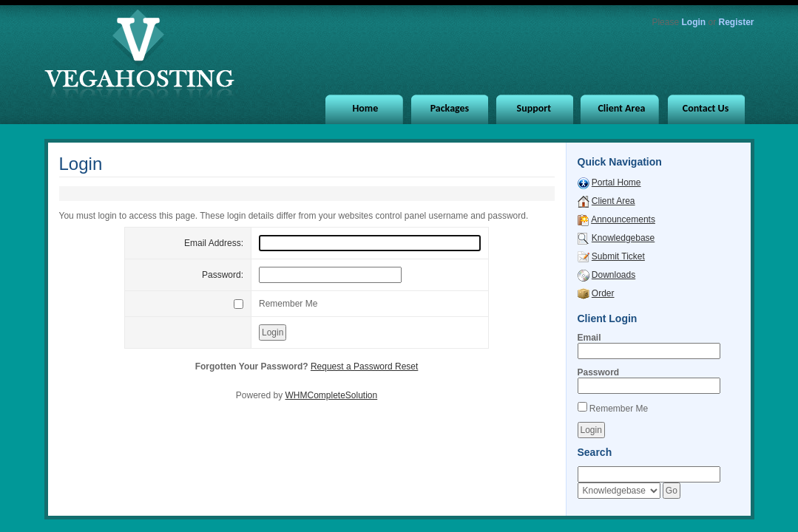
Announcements (623, 219)
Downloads (613, 275)
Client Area (621, 108)
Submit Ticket (618, 256)
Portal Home (616, 183)
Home (366, 108)
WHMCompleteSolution (331, 395)
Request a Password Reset (364, 366)
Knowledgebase (623, 238)
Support (534, 108)
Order (603, 293)
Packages (450, 108)
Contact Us (706, 108)
